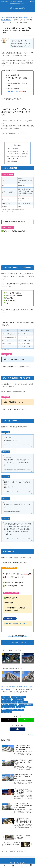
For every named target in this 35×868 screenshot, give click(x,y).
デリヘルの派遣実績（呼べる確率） (18, 156)
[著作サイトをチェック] (17, 729)
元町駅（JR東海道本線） (8, 710)
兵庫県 (4, 705)
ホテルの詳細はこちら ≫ (17, 642)
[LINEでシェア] (26, 720)
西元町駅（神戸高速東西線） (9, 702)
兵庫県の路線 (11, 17)
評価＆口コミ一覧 (13, 159)
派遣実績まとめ (13, 91)
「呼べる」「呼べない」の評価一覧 (18, 154)
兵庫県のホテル (23, 702)
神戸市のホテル (6, 699)
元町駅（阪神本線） (18, 699)
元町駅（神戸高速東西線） (25, 705)
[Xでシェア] (9, 720)
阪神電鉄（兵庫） (23, 17)
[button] (30, 658)
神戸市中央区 (6, 697)
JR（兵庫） (20, 710)
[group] (11, 659)
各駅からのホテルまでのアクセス (19, 151)
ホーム (3, 17)
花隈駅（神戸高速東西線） (18, 697)
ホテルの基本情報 (13, 149)
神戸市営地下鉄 (12, 705)
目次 (15, 145)
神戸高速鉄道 (20, 707)
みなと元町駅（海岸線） (8, 707)
